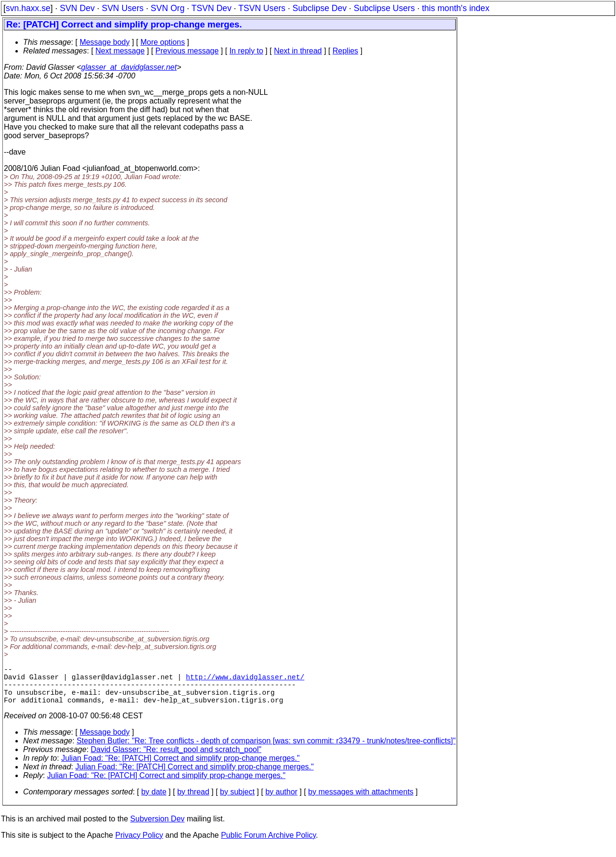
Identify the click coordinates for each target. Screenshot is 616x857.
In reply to (246, 51)
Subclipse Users (384, 8)
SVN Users (122, 8)
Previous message (187, 51)
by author (281, 801)
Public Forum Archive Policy (268, 845)
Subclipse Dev (320, 8)
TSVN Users (262, 8)
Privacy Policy (139, 845)
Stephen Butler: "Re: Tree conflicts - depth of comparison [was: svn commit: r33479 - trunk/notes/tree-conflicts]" (266, 750)
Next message (120, 51)
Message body (104, 42)
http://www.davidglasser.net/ (245, 680)
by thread (193, 801)
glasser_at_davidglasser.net (129, 67)
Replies (345, 51)
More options (163, 42)
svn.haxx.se (28, 8)
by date (154, 801)
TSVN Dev (212, 8)
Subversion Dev (158, 828)
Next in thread (298, 51)
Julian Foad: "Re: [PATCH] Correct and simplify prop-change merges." (180, 768)
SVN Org (167, 8)
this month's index (456, 8)
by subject (237, 801)
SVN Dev (77, 8)
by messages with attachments (361, 801)
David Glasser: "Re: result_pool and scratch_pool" (176, 759)
